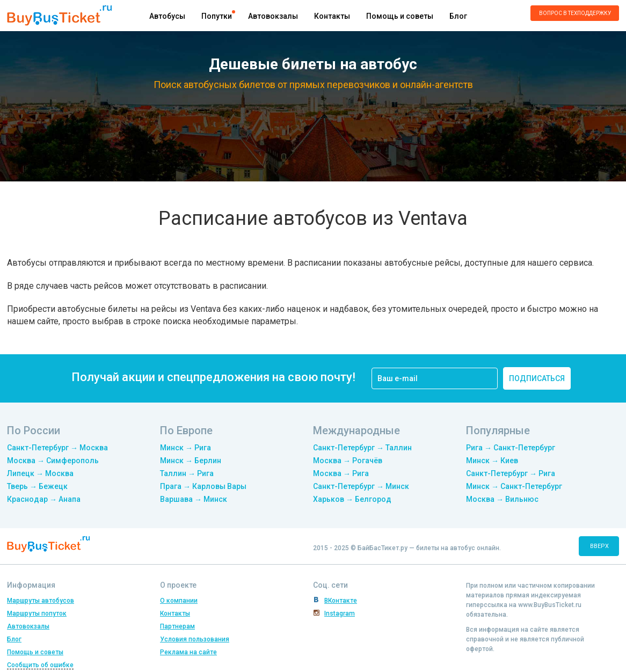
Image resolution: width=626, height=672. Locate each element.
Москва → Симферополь (53, 461)
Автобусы (167, 16)
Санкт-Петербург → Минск (361, 486)
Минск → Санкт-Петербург (514, 486)
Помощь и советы (400, 16)
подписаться (537, 378)
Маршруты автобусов (41, 601)
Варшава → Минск (194, 499)
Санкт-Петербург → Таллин (362, 448)
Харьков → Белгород (352, 499)
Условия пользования (195, 639)
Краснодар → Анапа (44, 499)
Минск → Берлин (191, 461)
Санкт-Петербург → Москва (57, 448)
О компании (179, 601)
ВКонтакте (341, 601)
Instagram (340, 613)
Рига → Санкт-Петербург (511, 448)
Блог (458, 16)
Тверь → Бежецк (37, 486)
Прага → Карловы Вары (203, 486)
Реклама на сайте (188, 652)
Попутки (217, 16)
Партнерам (177, 626)
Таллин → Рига (187, 473)
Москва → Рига (341, 473)
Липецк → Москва (40, 473)
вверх (599, 546)
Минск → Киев (492, 461)
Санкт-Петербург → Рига (511, 473)
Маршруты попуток (37, 613)
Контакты (332, 16)
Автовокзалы (273, 16)
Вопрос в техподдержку (575, 13)
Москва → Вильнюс (502, 499)
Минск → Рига (185, 448)
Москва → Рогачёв (348, 461)
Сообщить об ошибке (40, 665)
